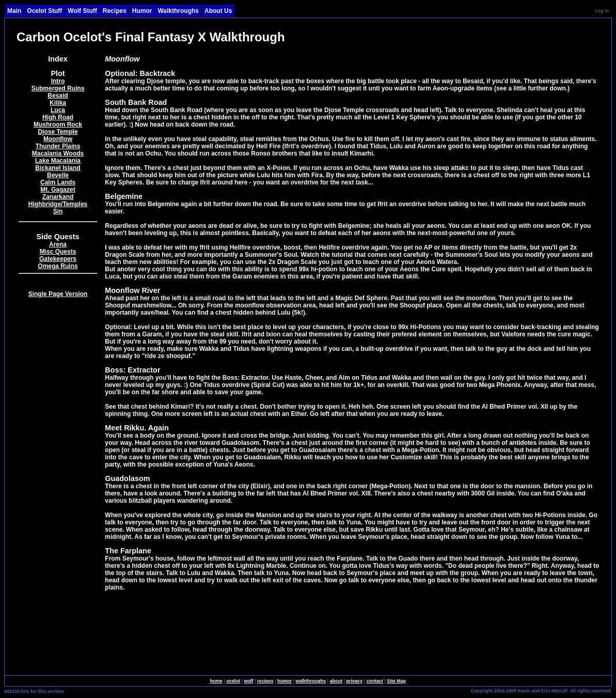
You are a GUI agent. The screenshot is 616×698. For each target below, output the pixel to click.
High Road (58, 117)
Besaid (58, 96)
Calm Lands (58, 182)
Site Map (396, 681)
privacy (355, 681)
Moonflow (58, 139)
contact (375, 681)
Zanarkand (58, 197)
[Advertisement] (58, 472)
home (216, 681)
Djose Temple (58, 132)
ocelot (233, 681)
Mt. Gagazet (58, 190)
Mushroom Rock (58, 125)
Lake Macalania (58, 161)
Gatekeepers (58, 259)
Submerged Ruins (58, 88)
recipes (265, 681)
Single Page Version (58, 294)
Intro (58, 81)
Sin (58, 211)
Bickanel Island (58, 168)
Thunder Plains (58, 146)
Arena (58, 244)
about (336, 681)
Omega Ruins (58, 266)
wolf (248, 681)
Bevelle (58, 175)
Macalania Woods (58, 153)
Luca (58, 110)
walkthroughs (311, 681)
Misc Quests (58, 252)
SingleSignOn (449, 690)
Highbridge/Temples (58, 204)
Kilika (58, 103)
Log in (602, 11)
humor (285, 681)
